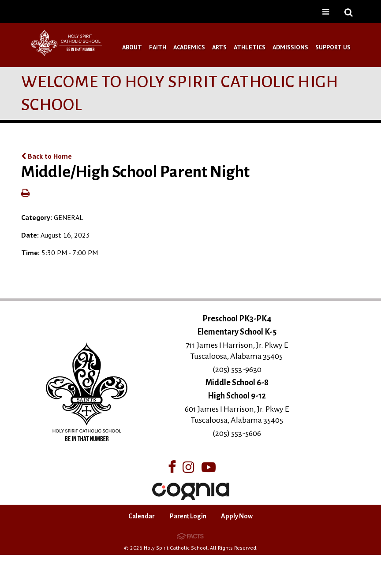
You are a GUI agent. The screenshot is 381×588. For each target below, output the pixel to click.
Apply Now (237, 516)
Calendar (142, 516)
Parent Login (188, 516)
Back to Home (47, 156)
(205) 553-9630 (237, 369)
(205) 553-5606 (237, 433)
